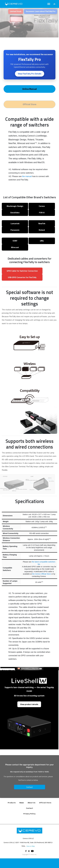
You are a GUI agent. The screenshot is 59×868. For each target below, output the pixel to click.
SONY (15, 241)
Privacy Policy (29, 814)
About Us (32, 803)
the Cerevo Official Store (42, 574)
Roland (42, 230)
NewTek (42, 223)
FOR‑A (42, 213)
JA (54, 4)
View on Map (31, 846)
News (22, 803)
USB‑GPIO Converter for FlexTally (22, 277)
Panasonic (15, 230)
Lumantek (15, 223)
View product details (29, 704)
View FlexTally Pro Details (30, 74)
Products (12, 803)
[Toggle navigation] (49, 4)
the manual (27, 176)
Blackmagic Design (15, 206)
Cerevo (42, 206)
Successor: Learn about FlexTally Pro (41, 11)
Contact (30, 787)
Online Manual (29, 89)
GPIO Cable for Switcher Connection (22, 271)
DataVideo (15, 213)
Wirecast (15, 247)
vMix (42, 241)
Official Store (45, 803)
